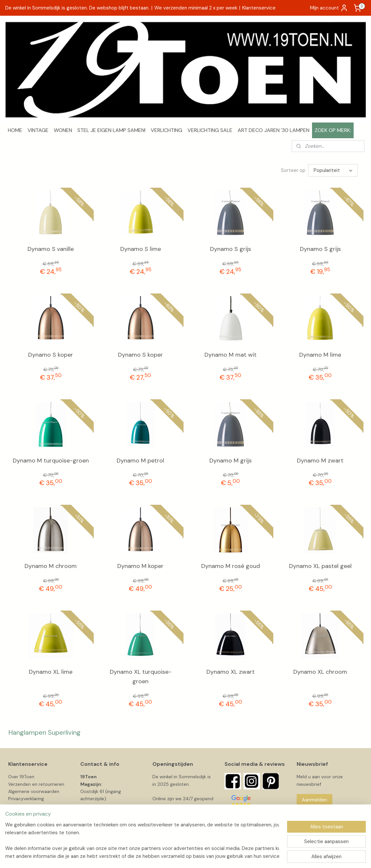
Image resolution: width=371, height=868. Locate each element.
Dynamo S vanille (51, 249)
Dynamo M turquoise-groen (51, 461)
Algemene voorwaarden (34, 791)
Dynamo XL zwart (231, 672)
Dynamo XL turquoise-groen (141, 677)
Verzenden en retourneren (36, 784)
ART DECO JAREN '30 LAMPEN (273, 130)
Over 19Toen (21, 777)
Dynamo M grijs (231, 461)
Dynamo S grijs (231, 249)
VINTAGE (38, 130)
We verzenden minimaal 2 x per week (196, 8)
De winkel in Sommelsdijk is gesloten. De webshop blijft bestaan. (77, 8)
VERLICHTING (166, 130)
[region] (142, 840)
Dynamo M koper (140, 566)
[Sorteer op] (333, 170)
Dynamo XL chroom (320, 672)
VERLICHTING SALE (210, 130)
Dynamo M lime (320, 355)
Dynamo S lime (141, 249)
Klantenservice (259, 8)
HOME (15, 130)
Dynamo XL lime (51, 672)
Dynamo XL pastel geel (320, 566)
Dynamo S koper (51, 355)
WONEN (63, 130)
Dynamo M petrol (140, 461)
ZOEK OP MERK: (333, 130)
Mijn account (329, 8)
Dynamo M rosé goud (231, 566)
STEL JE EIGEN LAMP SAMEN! (111, 130)
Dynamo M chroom (51, 566)
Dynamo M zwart (320, 461)
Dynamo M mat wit (231, 355)
